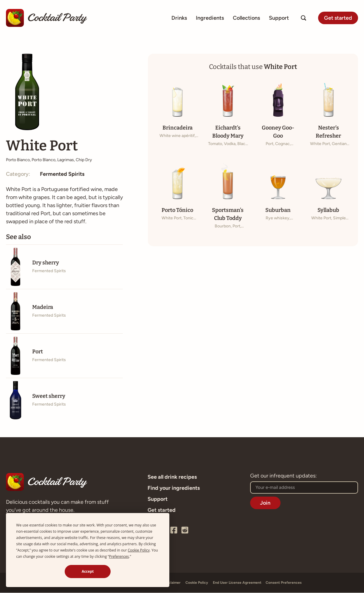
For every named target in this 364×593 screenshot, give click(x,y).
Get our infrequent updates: (284, 476)
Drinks (179, 18)
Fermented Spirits (62, 174)
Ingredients (210, 18)
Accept (88, 571)
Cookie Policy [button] (139, 550)
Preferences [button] (119, 556)
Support (279, 18)
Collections (246, 18)
